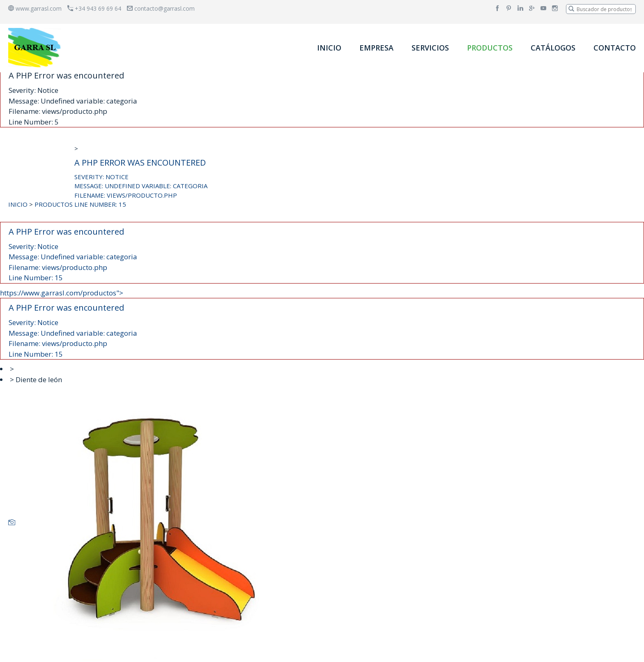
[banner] (36, 47)
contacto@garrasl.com (161, 8)
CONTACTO (615, 48)
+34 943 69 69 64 (94, 8)
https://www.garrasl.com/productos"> (322, 324)
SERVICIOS (430, 48)
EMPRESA (376, 48)
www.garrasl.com (35, 8)
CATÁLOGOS (553, 48)
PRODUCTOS (490, 48)
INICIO (329, 48)
